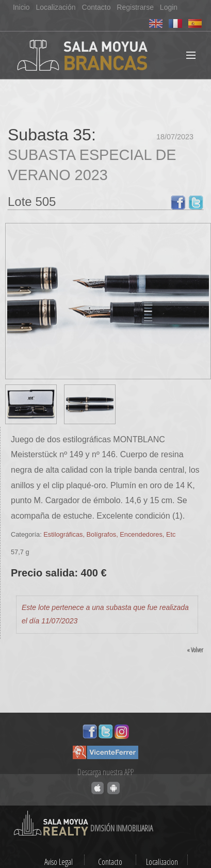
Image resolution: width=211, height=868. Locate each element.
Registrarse (135, 7)
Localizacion (162, 862)
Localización (55, 7)
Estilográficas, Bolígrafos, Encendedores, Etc (109, 534)
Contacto (96, 7)
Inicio (21, 7)
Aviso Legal (59, 862)
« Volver (195, 650)
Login (169, 7)
